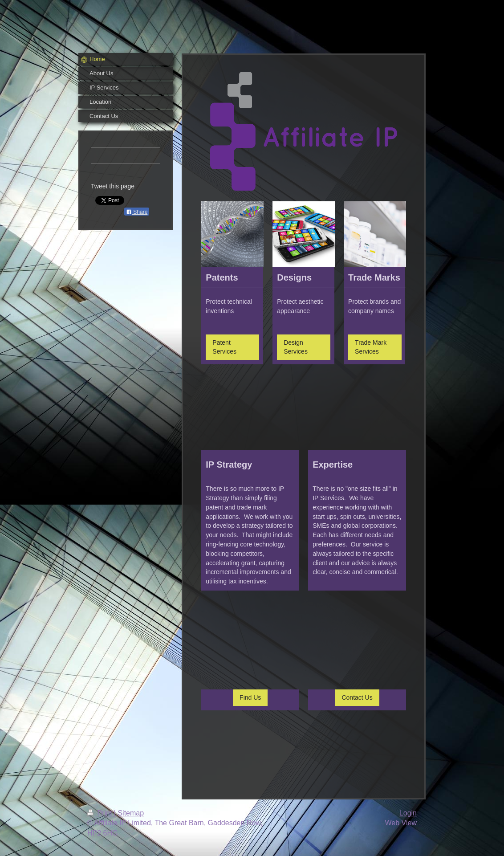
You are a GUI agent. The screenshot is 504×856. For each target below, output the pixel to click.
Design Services (296, 347)
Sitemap (131, 813)
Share (137, 212)
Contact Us (357, 697)
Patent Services (224, 347)
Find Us (250, 697)
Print (101, 813)
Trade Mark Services (371, 347)
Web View (401, 823)
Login (408, 813)
